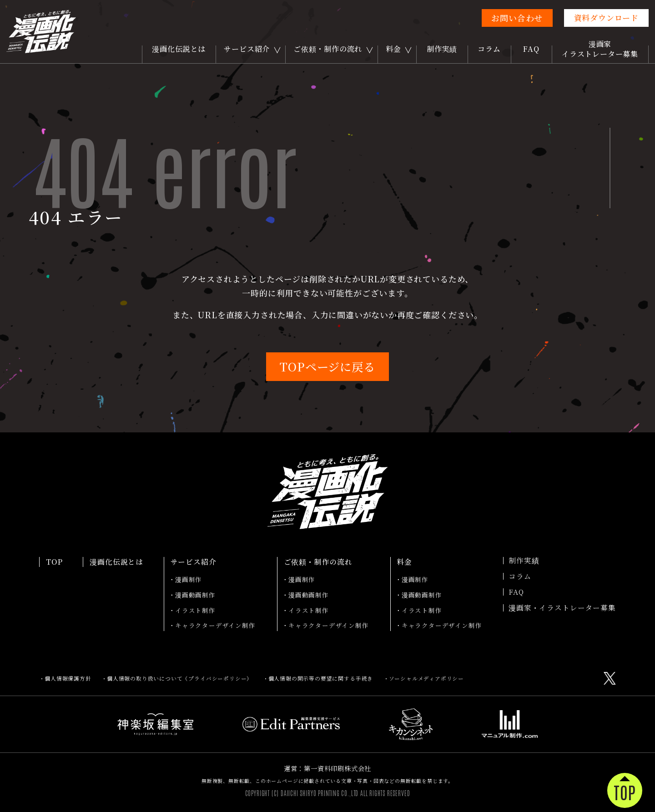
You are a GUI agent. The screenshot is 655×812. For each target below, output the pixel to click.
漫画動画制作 (195, 595)
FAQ (531, 49)
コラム (489, 49)
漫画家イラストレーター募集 (600, 49)
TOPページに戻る (327, 366)
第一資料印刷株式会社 (338, 768)
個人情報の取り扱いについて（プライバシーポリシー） (180, 678)
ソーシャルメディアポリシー (427, 678)
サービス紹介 (247, 49)
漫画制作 (189, 579)
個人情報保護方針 (68, 678)
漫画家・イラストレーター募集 (562, 608)
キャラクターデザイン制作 (215, 625)
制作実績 (442, 49)
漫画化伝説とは (179, 49)
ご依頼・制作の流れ (328, 49)
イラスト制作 (195, 610)
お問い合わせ (517, 18)
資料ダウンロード (606, 18)
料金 (393, 49)
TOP (54, 562)
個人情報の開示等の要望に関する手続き (321, 678)
